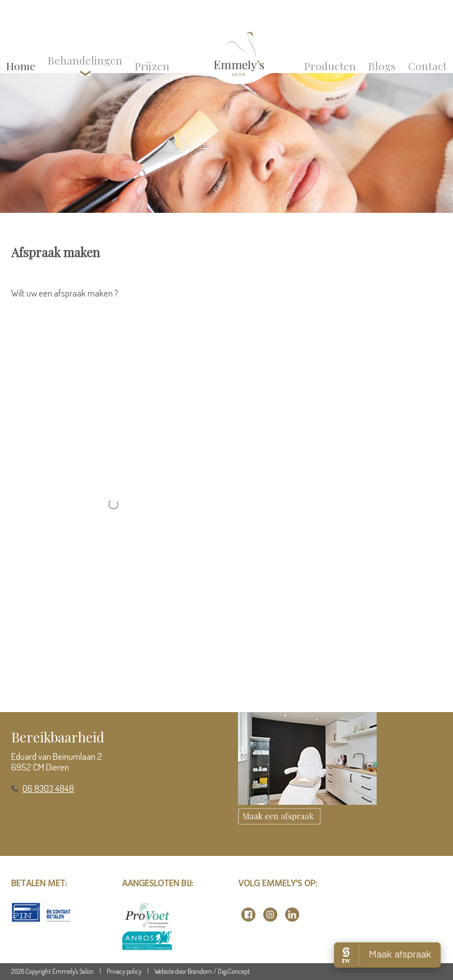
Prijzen (152, 66)
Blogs (382, 66)
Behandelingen (85, 64)
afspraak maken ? (86, 293)
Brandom (200, 971)
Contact (427, 66)
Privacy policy (124, 971)
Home (21, 66)
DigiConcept (234, 971)
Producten (330, 66)
